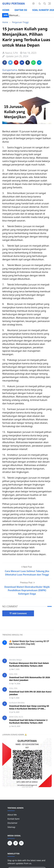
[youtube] (21, 843)
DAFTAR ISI (21, 10)
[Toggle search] (45, 4)
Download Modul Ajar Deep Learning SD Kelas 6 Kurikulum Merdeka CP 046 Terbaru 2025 (29, 709)
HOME (6, 10)
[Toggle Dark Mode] (40, 3)
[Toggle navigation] (49, 3)
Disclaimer (12, 823)
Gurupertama (10, 70)
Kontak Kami (13, 819)
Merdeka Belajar (16, 660)
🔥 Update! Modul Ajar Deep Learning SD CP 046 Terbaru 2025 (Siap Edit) (29, 643)
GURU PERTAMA (14, 3)
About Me (12, 815)
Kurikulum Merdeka (17, 703)
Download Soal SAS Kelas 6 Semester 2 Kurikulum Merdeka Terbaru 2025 (28, 721)
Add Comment (18, 613)
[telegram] (16, 843)
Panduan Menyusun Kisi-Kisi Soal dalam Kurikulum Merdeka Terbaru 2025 (29, 664)
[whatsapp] (34, 4)
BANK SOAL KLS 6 (16, 717)
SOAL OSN (13, 674)
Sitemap (11, 827)
